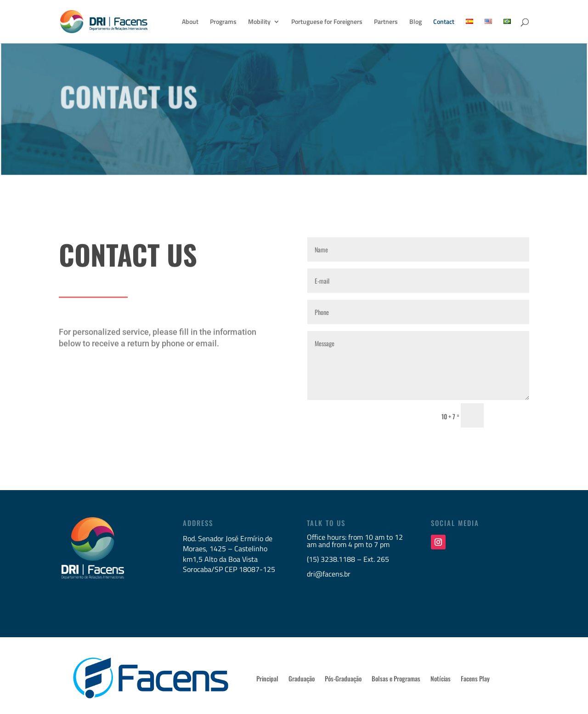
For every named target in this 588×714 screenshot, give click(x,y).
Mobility (259, 22)
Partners (386, 22)
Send (511, 416)
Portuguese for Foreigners (327, 22)
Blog (416, 22)
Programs (223, 22)
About (190, 22)
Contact (444, 22)
